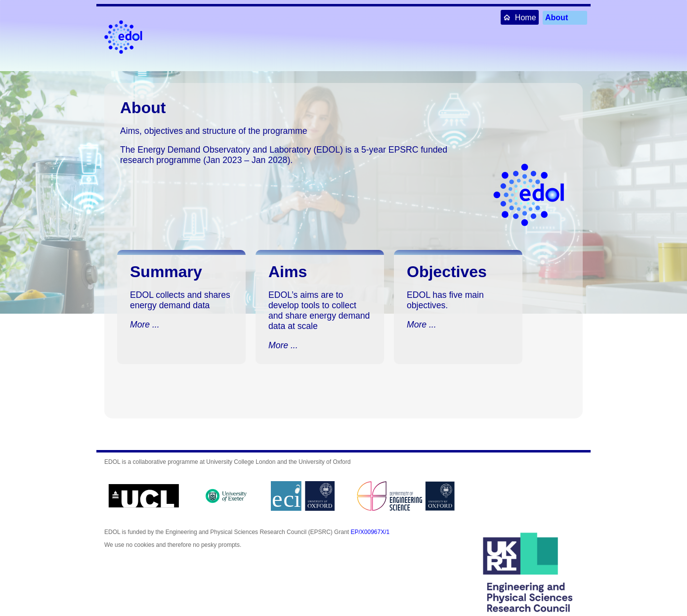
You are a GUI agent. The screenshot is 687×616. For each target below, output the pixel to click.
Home (520, 17)
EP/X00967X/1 (370, 532)
